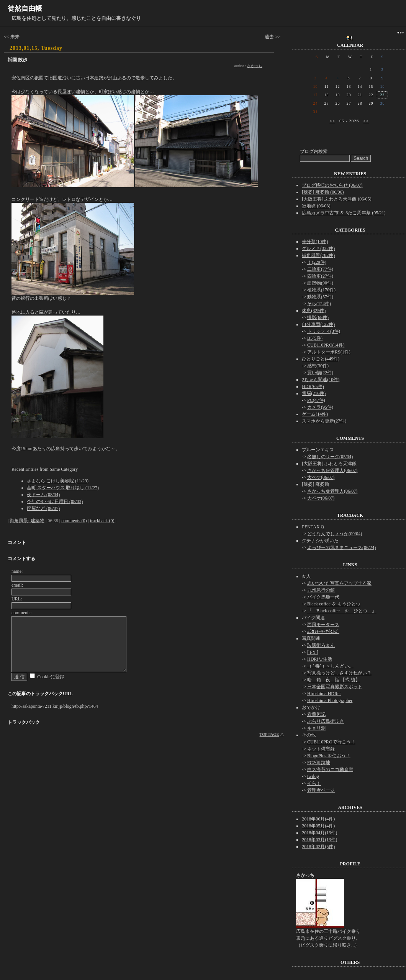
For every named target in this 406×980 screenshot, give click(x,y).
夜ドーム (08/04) (43, 495)
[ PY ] (313, 652)
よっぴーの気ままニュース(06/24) (341, 548)
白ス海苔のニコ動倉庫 (330, 770)
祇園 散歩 (17, 60)
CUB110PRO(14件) (326, 345)
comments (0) (74, 521)
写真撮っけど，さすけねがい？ (339, 673)
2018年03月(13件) (319, 840)
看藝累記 (316, 714)
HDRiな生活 (320, 659)
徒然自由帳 (25, 8)
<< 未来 (12, 37)
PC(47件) (316, 400)
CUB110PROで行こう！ (331, 742)
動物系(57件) (320, 297)
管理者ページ (321, 790)
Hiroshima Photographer (330, 700)
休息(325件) (314, 311)
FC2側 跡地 (319, 763)
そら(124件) (319, 304)
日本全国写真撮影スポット (335, 687)
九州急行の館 (321, 590)
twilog (313, 776)
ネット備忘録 (321, 749)
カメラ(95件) (320, 407)
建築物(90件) (320, 283)
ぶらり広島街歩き (326, 721)
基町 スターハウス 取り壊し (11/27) (63, 488)
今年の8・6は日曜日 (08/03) (55, 502)
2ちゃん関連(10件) (321, 380)
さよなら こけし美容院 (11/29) (58, 481)
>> (366, 121)
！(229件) (317, 262)
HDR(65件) (313, 386)
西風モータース (323, 625)
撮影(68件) (318, 317)
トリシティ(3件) (324, 331)
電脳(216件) (314, 393)
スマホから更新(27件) (324, 421)
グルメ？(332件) (318, 248)
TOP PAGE (269, 734)
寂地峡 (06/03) (316, 206)
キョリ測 (316, 728)
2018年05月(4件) (318, 826)
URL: (17, 599)
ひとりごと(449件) (321, 359)
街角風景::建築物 (27, 521)
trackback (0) (102, 521)
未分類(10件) (315, 242)
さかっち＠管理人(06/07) (332, 470)
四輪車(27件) (320, 276)
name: (17, 571)
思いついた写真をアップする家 (339, 583)
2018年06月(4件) (318, 819)
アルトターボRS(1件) (329, 352)
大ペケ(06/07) (321, 477)
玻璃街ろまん (321, 645)
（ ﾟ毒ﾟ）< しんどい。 (330, 666)
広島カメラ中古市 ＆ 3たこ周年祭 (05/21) (344, 213)
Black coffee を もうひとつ (334, 604)
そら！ (314, 783)
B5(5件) (315, 338)
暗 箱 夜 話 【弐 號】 (334, 680)
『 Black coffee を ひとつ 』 (342, 611)
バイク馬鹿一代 (323, 597)
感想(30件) (318, 366)
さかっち (255, 66)
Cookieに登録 (51, 677)
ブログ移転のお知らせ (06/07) (332, 185)
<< (332, 121)
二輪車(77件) (320, 269)
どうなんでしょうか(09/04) (335, 534)
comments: (22, 613)
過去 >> (273, 37)
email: (17, 585)
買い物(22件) (320, 373)
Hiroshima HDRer (324, 694)
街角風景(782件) (318, 255)
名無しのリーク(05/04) (330, 457)
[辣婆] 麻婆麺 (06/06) (323, 192)
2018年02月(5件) (318, 847)
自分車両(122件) (318, 324)
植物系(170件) (321, 290)
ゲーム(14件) (315, 414)
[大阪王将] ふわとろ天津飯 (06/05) (336, 199)
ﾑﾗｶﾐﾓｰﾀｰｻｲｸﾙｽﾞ (323, 631)
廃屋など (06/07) (43, 508)
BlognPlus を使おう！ (329, 756)
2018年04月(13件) (319, 833)
